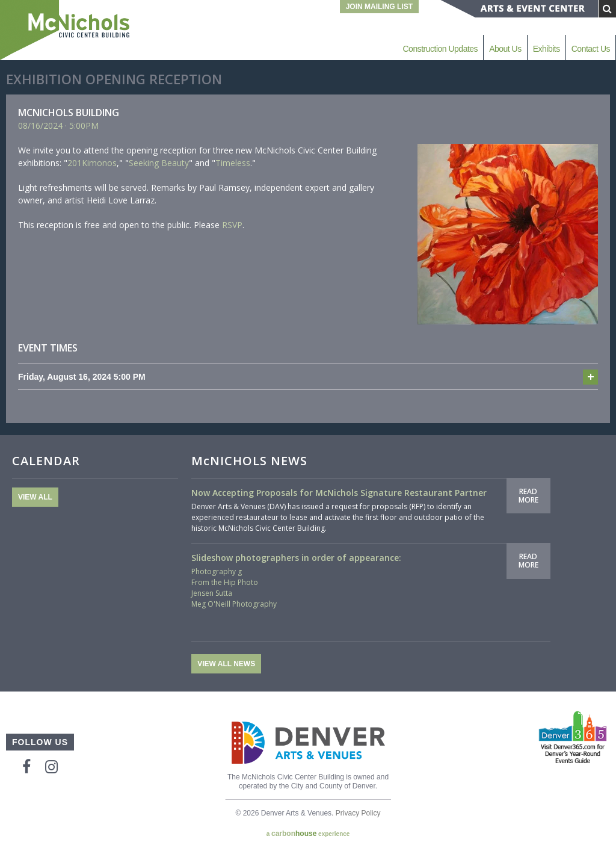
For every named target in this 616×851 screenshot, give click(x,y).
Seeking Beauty (159, 163)
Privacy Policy (358, 813)
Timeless (233, 163)
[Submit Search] (607, 9)
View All (35, 497)
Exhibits (547, 49)
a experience (308, 834)
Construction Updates (440, 49)
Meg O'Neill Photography (234, 604)
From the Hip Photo (225, 582)
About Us (505, 49)
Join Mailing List (379, 7)
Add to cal (590, 377)
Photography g (217, 571)
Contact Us (591, 49)
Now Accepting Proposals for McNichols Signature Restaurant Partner (339, 493)
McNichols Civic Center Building (66, 30)
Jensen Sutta (212, 593)
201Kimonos (92, 163)
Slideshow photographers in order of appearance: (296, 558)
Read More (528, 496)
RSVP (232, 225)
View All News (226, 664)
